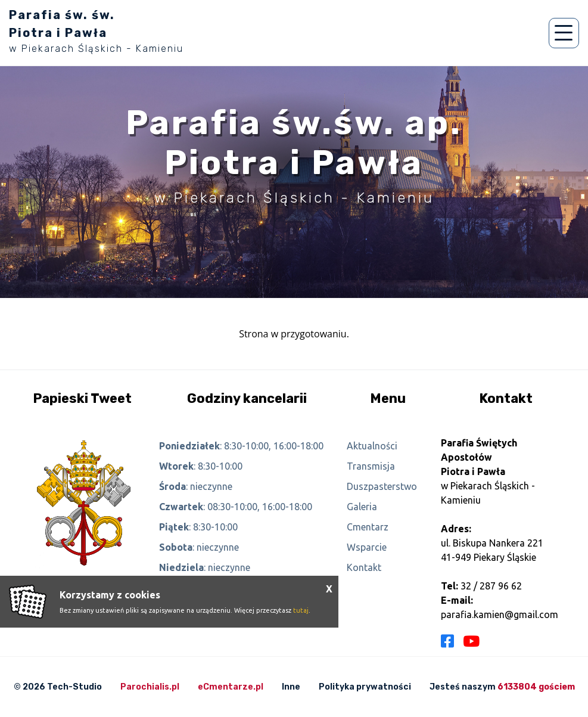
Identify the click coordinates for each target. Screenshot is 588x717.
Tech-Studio (74, 687)
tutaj (301, 610)
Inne (291, 687)
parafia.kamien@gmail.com (500, 614)
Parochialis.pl (150, 687)
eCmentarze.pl (231, 687)
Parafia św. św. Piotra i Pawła (96, 31)
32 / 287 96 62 (491, 586)
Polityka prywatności (365, 687)
